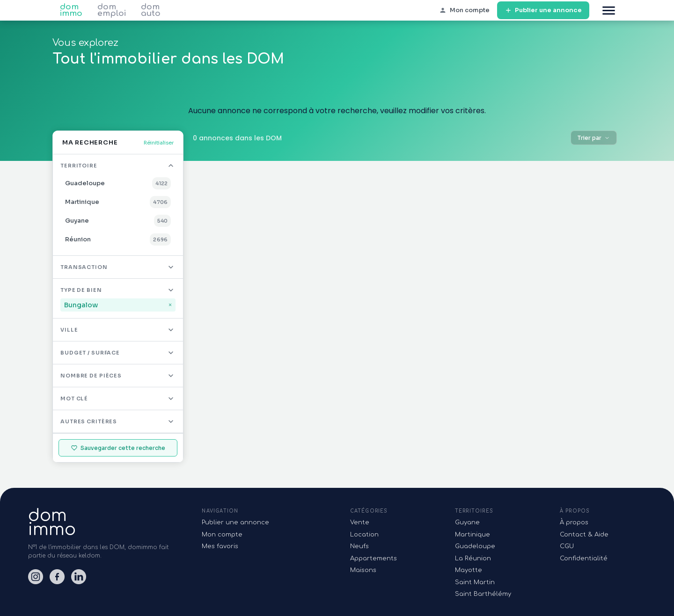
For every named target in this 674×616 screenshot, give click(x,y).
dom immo (71, 10)
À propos (574, 522)
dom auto (151, 10)
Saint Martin (475, 582)
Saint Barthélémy (483, 594)
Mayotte (469, 570)
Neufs (359, 546)
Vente (360, 522)
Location (364, 535)
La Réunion (473, 558)
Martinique (473, 535)
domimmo (52, 522)
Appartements (374, 558)
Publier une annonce (543, 11)
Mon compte (222, 535)
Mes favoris (220, 546)
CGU (567, 546)
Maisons (363, 570)
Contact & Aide (584, 535)
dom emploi (112, 10)
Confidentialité (584, 558)
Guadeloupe (475, 546)
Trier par (594, 138)
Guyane (467, 522)
